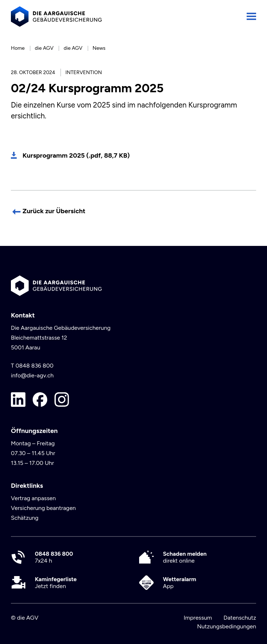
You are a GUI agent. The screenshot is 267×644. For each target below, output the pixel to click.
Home (18, 48)
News (99, 48)
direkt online (185, 557)
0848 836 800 (35, 366)
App (180, 583)
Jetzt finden (56, 583)
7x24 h (54, 557)
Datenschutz (240, 618)
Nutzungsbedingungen (226, 626)
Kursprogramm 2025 (76, 155)
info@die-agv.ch (32, 375)
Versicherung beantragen (43, 508)
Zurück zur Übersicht (54, 211)
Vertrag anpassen (33, 498)
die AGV (44, 48)
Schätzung (25, 518)
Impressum (198, 618)
